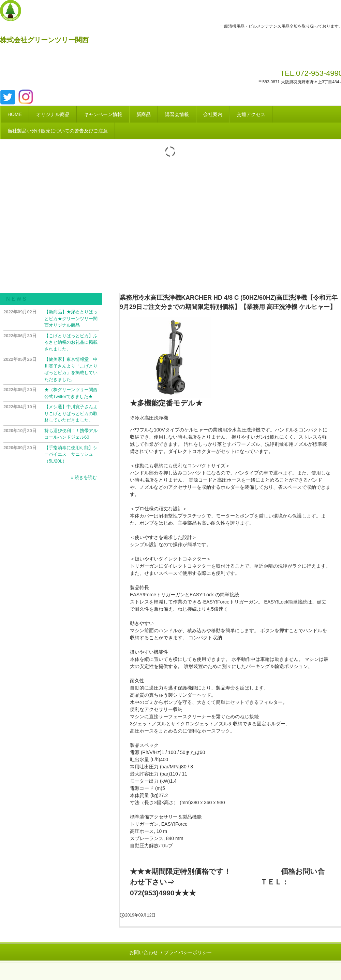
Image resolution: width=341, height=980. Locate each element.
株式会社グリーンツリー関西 (44, 40)
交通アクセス (251, 114)
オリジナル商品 (53, 114)
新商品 (144, 114)
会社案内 (213, 114)
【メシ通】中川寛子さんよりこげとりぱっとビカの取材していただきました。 (71, 413)
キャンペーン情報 (103, 114)
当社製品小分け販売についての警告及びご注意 (58, 131)
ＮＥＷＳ (16, 299)
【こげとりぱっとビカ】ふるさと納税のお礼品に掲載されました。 (71, 342)
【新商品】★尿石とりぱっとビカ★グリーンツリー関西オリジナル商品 (71, 318)
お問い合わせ (144, 952)
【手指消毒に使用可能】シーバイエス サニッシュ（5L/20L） (71, 454)
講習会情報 (177, 114)
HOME (15, 114)
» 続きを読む (84, 477)
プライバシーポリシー (188, 952)
